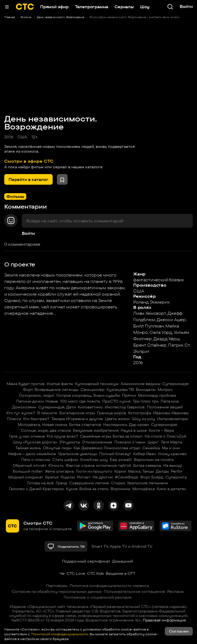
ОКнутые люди (57, 448)
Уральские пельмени (148, 483)
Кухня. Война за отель (87, 489)
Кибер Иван (144, 454)
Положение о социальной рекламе (98, 597)
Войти (28, 233)
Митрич (165, 390)
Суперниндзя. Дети (57, 407)
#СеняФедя (126, 477)
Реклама (175, 591)
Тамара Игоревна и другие (77, 419)
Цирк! (153, 442)
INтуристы (70, 442)
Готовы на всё (40, 483)
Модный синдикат (26, 477)
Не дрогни (103, 477)
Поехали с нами (130, 442)
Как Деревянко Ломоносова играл (107, 448)
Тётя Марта (171, 442)
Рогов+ (84, 477)
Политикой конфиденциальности (59, 634)
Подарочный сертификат (86, 561)
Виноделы (146, 390)
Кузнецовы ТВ (120, 390)
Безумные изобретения (96, 430)
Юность (56, 465)
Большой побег (28, 471)
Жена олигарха (59, 471)
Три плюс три (146, 401)
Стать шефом (65, 460)
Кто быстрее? (36, 419)
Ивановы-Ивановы (171, 413)
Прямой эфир (54, 7)
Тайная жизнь (28, 448)
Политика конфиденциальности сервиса (109, 586)
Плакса (14, 419)
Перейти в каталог (28, 180)
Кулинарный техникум (97, 384)
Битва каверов (147, 465)
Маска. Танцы (141, 471)
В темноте (47, 413)
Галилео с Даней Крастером (36, 489)
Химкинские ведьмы (141, 384)
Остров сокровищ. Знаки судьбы (88, 395)
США (22, 137)
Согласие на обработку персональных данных (57, 591)
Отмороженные (97, 442)
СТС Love (76, 573)
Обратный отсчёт (30, 465)
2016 (9, 137)
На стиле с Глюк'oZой (165, 436)
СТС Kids (95, 573)
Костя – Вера (161, 430)
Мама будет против (26, 384)
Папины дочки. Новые (37, 401)
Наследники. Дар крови (126, 425)
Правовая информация (164, 620)
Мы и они (171, 448)
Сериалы (124, 7)
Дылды (162, 471)
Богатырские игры (77, 413)
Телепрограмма (92, 7)
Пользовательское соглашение (135, 591)
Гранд (61, 483)
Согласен (179, 631)
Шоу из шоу (143, 419)
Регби (177, 471)
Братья (52, 477)
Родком (68, 477)
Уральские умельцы (78, 454)
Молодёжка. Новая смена (42, 425)
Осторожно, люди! (37, 395)
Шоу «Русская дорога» (35, 442)
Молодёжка (144, 489)
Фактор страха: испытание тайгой (98, 465)
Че (62, 573)
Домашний (123, 561)
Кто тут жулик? (21, 413)
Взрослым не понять (154, 460)
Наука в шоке (134, 430)
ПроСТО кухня (116, 401)
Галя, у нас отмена (27, 436)
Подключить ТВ (66, 546)
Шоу (145, 7)
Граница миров (112, 413)
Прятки (129, 395)
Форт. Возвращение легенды (51, 390)
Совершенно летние (89, 483)
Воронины (120, 489)
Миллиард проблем (157, 395)
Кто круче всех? (62, 436)
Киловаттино (90, 407)
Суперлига (176, 477)
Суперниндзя (175, 384)
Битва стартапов (85, 425)
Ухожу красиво (172, 454)
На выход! (173, 465)
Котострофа (140, 413)
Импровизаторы (173, 419)
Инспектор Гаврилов (125, 407)
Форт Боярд (152, 477)
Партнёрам (57, 586)
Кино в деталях (171, 489)
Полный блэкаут (115, 454)
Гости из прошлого (94, 471)
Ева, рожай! (121, 460)
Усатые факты (60, 384)
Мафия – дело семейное (32, 454)
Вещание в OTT (121, 573)
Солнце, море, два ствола (46, 430)
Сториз (118, 483)
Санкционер (93, 390)
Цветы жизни (117, 419)
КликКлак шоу (94, 460)
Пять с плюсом (36, 460)
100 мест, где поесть (80, 401)
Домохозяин (24, 407)
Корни (120, 471)
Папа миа (170, 401)
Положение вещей (165, 407)
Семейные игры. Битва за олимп (111, 436)
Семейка (151, 448)
